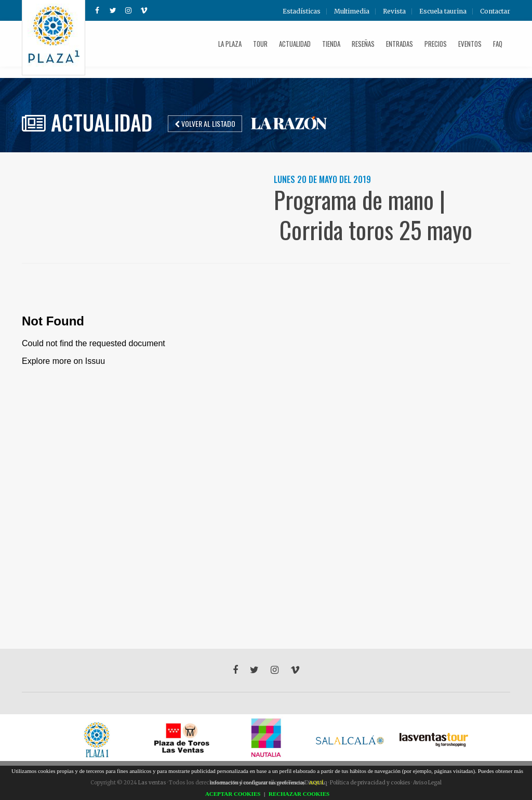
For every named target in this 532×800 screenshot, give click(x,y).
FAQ (498, 44)
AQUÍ (316, 782)
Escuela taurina (443, 11)
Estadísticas (302, 11)
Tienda (331, 44)
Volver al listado (205, 123)
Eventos (470, 44)
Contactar (495, 11)
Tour (260, 44)
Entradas (400, 44)
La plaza (230, 44)
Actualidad (295, 44)
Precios (436, 44)
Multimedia (352, 11)
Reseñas (363, 44)
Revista (394, 11)
